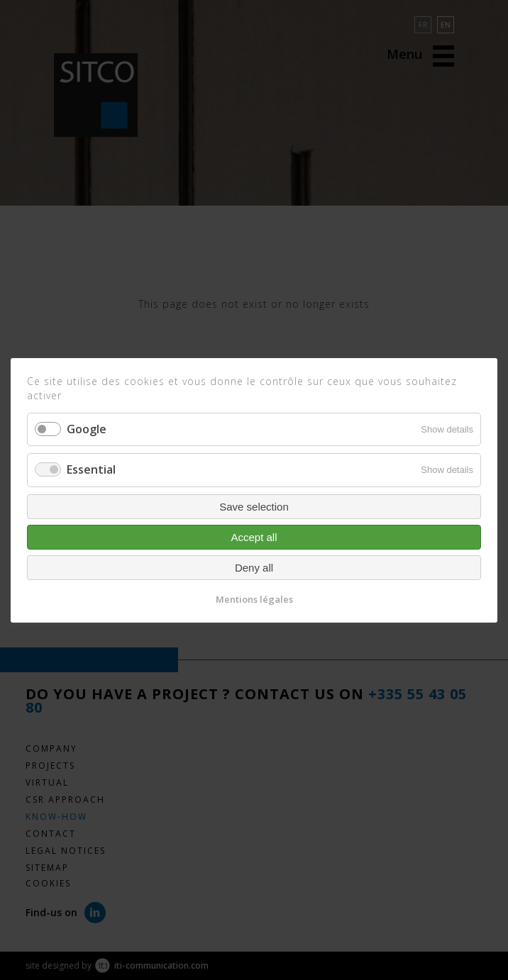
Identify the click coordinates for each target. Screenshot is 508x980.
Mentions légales (254, 598)
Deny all (254, 567)
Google (87, 429)
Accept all (254, 536)
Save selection (254, 506)
